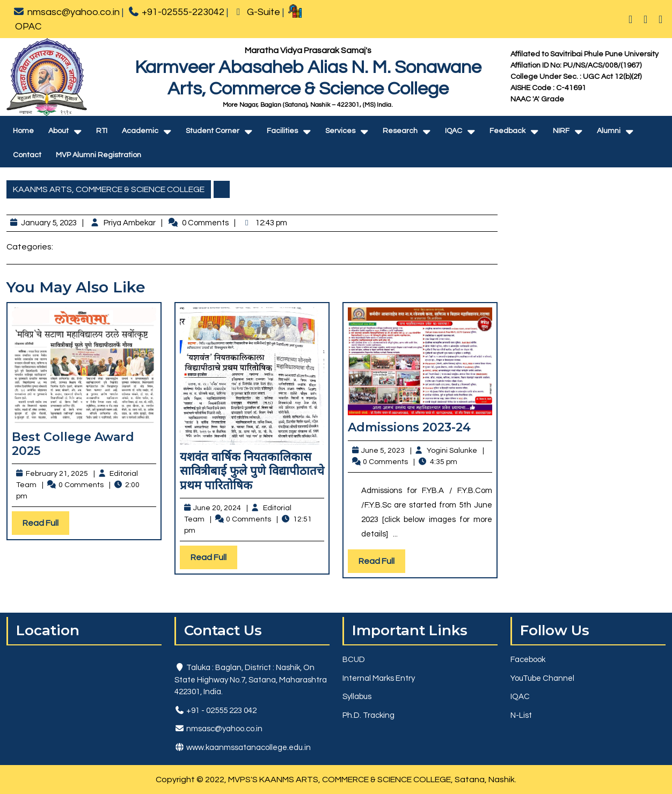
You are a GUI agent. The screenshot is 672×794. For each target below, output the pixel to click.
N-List (521, 715)
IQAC (454, 131)
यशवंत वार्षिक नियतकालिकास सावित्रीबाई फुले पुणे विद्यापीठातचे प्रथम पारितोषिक (252, 471)
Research (400, 131)
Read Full (46, 525)
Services (340, 131)
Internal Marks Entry (379, 678)
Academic (140, 131)
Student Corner (213, 131)
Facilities (282, 131)
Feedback (507, 131)
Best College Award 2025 (73, 444)
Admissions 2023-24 (409, 427)
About (59, 131)
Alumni (609, 131)
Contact (27, 155)
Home (23, 131)
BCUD (354, 660)
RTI (102, 131)
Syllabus (357, 697)
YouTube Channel (542, 678)
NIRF (561, 131)
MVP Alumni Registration (98, 155)
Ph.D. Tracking (368, 715)
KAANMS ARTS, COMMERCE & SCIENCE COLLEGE (109, 189)
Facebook (528, 660)
